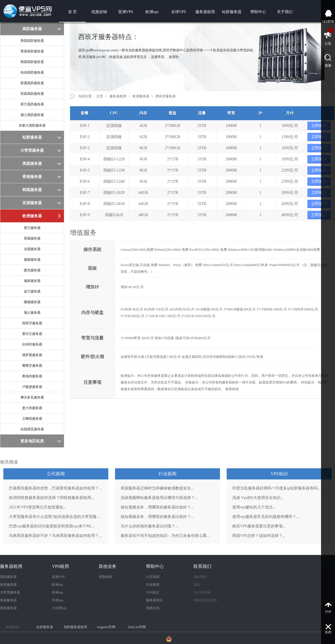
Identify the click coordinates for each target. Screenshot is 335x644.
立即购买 (319, 126)
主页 (100, 96)
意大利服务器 (32, 408)
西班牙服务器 (32, 323)
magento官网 (106, 627)
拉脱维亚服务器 (32, 429)
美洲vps (58, 592)
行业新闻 (153, 585)
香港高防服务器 (32, 51)
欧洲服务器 (141, 96)
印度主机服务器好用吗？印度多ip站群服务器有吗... (276, 488)
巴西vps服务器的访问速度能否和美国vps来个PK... (52, 526)
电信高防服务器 (32, 73)
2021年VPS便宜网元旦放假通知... (37, 507)
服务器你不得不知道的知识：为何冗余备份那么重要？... (167, 536)
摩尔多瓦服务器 (32, 397)
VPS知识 (152, 592)
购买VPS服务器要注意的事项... (259, 526)
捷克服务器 (32, 270)
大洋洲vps (59, 608)
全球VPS (179, 12)
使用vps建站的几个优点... (254, 507)
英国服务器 (32, 238)
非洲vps (58, 600)
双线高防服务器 (32, 94)
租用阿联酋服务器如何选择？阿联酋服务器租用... (52, 498)
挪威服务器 (32, 302)
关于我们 (285, 12)
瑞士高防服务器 (32, 115)
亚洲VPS (126, 12)
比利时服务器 (32, 344)
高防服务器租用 (75, 627)
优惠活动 (153, 608)
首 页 (73, 12)
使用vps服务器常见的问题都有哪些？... (266, 517)
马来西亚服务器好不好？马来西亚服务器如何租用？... (55, 536)
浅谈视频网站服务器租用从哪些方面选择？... (159, 498)
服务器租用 (205, 12)
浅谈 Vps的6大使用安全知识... (258, 498)
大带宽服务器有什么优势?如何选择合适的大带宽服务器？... (56, 517)
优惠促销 (99, 12)
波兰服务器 (32, 291)
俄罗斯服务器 (32, 355)
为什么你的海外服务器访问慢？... (149, 526)
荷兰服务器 (32, 228)
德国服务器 (32, 260)
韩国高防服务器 (32, 62)
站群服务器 (232, 12)
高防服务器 (8, 577)
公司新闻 (153, 577)
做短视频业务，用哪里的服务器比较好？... (157, 507)
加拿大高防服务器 (32, 126)
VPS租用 (60, 566)
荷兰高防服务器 (32, 104)
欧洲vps (152, 12)
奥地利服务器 (32, 376)
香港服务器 (8, 608)
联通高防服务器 (32, 83)
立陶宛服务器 (32, 419)
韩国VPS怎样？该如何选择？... (259, 536)
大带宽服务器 (10, 592)
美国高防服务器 (32, 41)
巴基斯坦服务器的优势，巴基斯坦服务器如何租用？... (55, 488)
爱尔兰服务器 (32, 334)
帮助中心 (258, 12)
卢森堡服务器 (32, 387)
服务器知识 (154, 600)
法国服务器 (32, 249)
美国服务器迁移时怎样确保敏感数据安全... (157, 488)
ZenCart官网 (137, 627)
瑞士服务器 (32, 313)
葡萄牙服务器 (32, 366)
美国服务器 (8, 600)
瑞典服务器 (32, 281)
